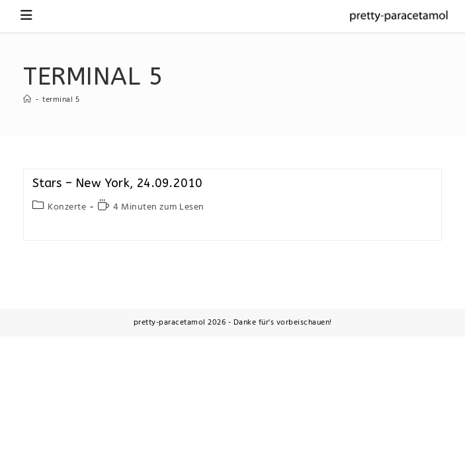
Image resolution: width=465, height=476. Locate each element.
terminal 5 (61, 100)
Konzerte (67, 207)
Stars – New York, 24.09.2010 (118, 183)
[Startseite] (27, 100)
